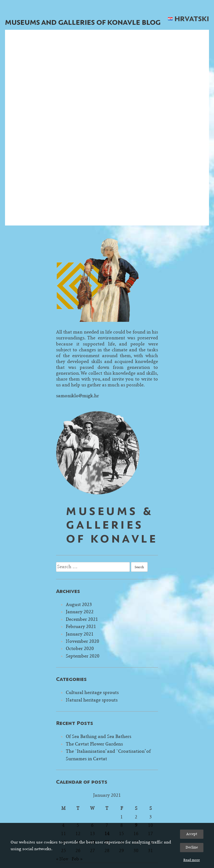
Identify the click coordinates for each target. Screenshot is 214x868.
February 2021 (81, 627)
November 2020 (82, 641)
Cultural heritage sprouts (92, 692)
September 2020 (83, 656)
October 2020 (80, 648)
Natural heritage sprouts (92, 700)
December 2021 (82, 619)
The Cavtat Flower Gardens (94, 744)
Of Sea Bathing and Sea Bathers (99, 736)
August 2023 (79, 605)
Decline (192, 847)
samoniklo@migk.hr (77, 396)
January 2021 (80, 634)
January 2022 (80, 612)
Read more (192, 860)
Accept (192, 834)
